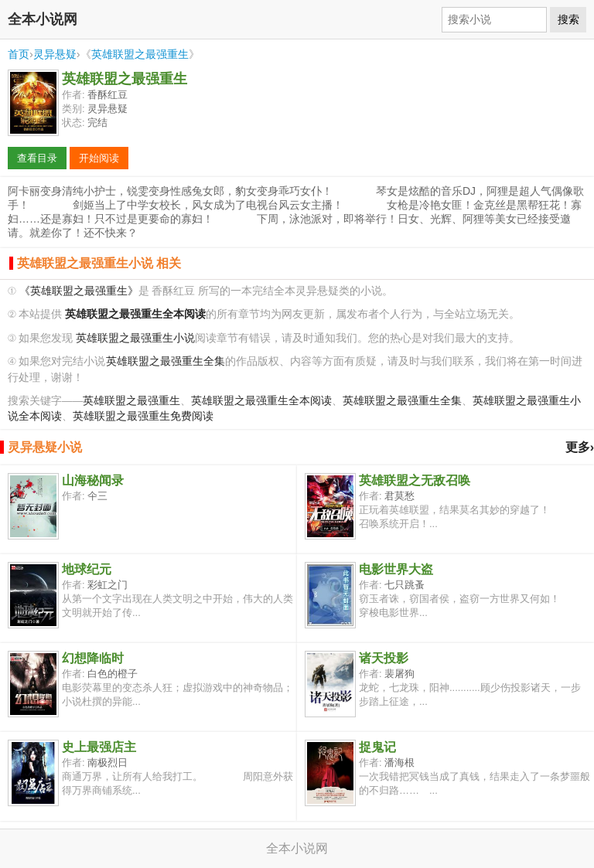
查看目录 (37, 158)
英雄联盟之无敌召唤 (415, 480)
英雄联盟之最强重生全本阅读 (261, 401)
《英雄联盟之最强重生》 (79, 291)
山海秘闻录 (93, 480)
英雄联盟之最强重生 (140, 54)
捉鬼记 (377, 747)
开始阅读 (99, 158)
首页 (19, 54)
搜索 (568, 19)
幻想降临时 (93, 658)
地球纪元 (87, 569)
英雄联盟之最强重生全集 (166, 361)
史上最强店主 (99, 747)
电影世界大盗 (396, 569)
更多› (580, 447)
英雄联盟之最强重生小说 (135, 338)
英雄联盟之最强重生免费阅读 (143, 416)
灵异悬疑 (55, 54)
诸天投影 (384, 658)
